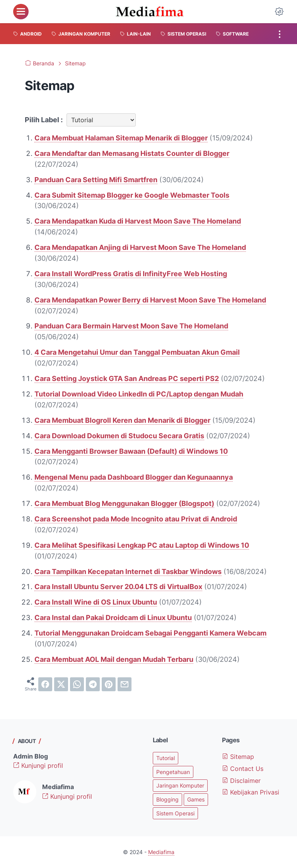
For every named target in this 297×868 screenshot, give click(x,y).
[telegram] (93, 684)
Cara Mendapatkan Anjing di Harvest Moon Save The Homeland (140, 247)
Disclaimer (241, 781)
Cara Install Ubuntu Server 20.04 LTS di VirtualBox (118, 587)
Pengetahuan (173, 772)
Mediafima (161, 852)
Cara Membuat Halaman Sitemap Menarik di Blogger (121, 138)
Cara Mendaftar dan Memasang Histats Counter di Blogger (132, 153)
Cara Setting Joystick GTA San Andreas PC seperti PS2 (127, 378)
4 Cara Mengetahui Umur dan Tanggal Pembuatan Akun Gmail (137, 352)
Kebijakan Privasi (251, 792)
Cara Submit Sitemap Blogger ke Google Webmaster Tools (132, 195)
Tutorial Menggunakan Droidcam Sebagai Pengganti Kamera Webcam (150, 633)
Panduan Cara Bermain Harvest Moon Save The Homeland (131, 326)
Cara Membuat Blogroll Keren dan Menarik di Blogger (122, 420)
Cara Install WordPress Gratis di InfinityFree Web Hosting (131, 274)
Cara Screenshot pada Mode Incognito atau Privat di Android (136, 519)
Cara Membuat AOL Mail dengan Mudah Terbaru (114, 659)
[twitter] (61, 684)
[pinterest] (109, 684)
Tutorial (166, 758)
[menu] (21, 12)
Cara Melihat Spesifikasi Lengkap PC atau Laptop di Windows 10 (142, 545)
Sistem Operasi (175, 813)
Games (196, 799)
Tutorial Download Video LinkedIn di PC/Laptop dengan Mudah (139, 394)
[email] (125, 684)
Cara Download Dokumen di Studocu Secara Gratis (119, 436)
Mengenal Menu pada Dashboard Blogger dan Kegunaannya (134, 477)
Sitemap (238, 757)
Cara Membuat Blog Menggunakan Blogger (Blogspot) (124, 503)
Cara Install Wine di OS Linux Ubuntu (96, 602)
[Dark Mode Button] (279, 12)
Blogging (167, 799)
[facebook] (45, 684)
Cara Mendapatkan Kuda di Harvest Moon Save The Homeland (138, 221)
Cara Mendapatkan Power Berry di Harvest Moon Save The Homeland (150, 300)
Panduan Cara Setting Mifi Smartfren (96, 180)
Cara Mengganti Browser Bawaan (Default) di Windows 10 (131, 451)
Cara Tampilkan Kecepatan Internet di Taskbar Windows (128, 572)
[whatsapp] (77, 684)
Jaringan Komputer (180, 785)
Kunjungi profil (38, 765)
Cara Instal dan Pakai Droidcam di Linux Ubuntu (113, 618)
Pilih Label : (44, 120)
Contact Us (243, 769)
